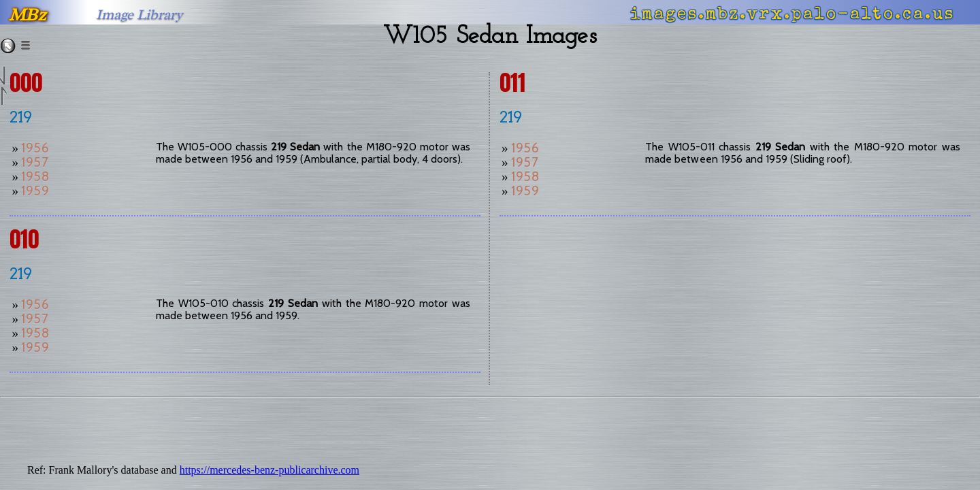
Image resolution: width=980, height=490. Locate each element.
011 (512, 83)
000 (26, 83)
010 (24, 239)
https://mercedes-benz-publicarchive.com (269, 470)
